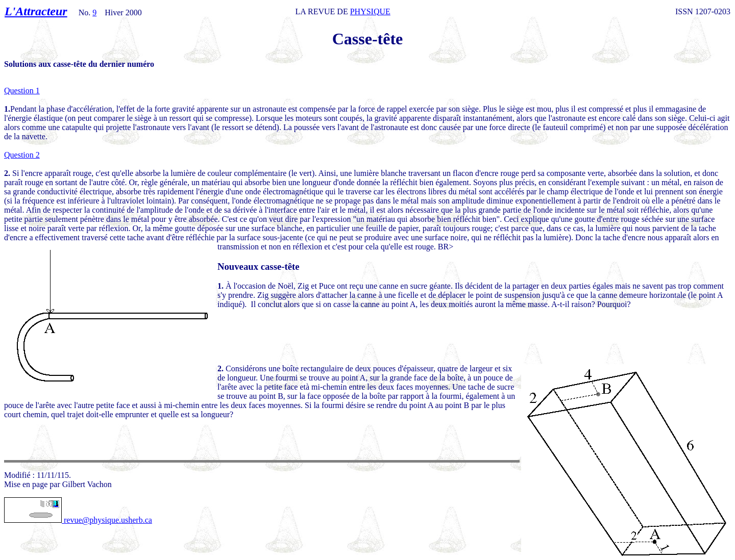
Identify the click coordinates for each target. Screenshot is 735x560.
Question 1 (22, 91)
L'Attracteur (36, 11)
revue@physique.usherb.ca (78, 520)
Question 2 (22, 155)
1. (220, 286)
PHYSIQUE (370, 11)
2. (220, 368)
